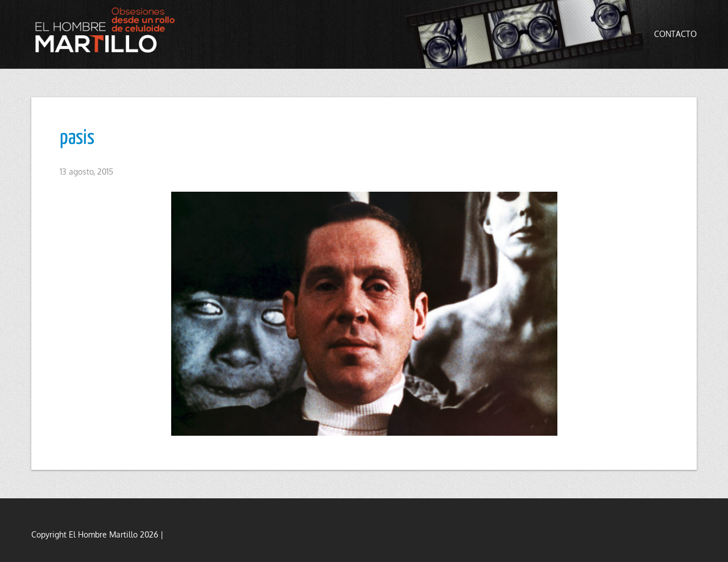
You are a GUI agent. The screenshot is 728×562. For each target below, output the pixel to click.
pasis (77, 138)
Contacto (675, 34)
